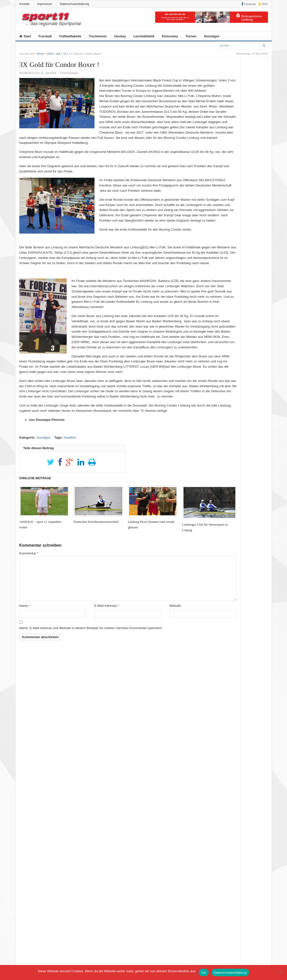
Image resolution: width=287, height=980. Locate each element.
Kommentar (29, 553)
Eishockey (170, 36)
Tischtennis (98, 36)
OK (204, 973)
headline (70, 437)
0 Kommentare (69, 73)
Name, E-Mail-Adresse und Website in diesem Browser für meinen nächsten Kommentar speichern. (91, 628)
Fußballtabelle (70, 36)
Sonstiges (212, 36)
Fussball (45, 36)
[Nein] (281, 972)
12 (65, 54)
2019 (50, 54)
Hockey (120, 36)
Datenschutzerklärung (75, 4)
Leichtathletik (144, 36)
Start (25, 36)
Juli (58, 54)
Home (40, 54)
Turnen (191, 36)
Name (25, 606)
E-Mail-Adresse (107, 606)
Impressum (44, 4)
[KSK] (212, 22)
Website (175, 606)
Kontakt (24, 4)
